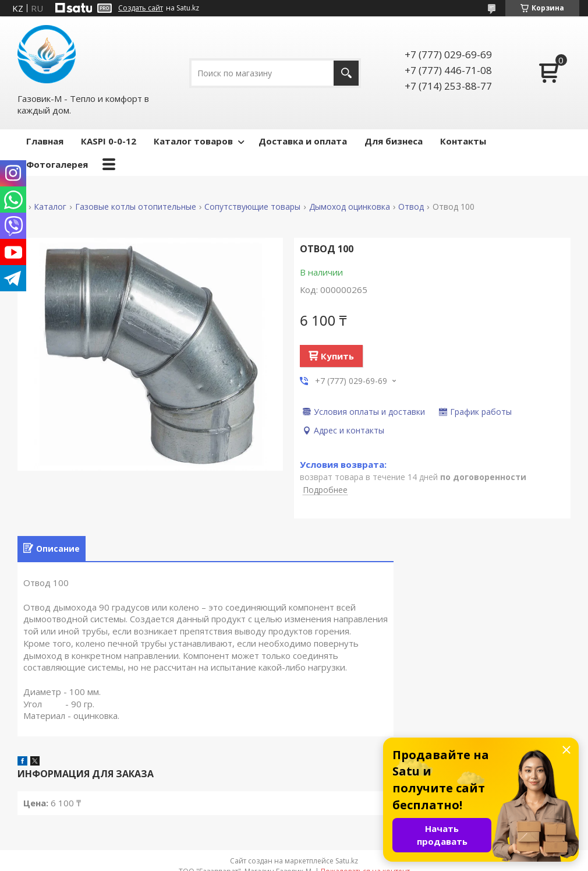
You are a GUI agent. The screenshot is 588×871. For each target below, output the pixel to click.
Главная (45, 141)
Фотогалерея (57, 164)
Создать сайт (141, 8)
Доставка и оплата (303, 141)
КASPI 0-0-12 (109, 141)
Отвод (411, 207)
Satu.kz (347, 861)
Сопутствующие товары (252, 207)
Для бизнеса (394, 141)
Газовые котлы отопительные (136, 207)
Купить (337, 356)
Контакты (463, 141)
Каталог (50, 207)
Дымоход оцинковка (350, 207)
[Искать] (346, 73)
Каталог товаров (193, 141)
